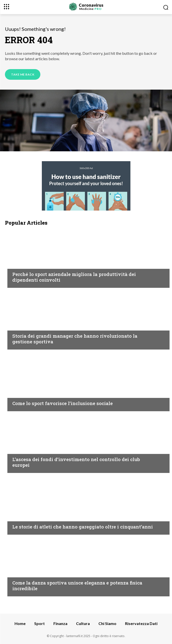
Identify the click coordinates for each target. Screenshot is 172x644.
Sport (18, 265)
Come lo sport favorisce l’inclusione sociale (63, 403)
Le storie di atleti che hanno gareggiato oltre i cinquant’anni (83, 527)
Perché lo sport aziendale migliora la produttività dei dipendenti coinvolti (74, 277)
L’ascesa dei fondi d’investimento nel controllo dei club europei (76, 462)
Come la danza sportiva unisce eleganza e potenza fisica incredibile (77, 585)
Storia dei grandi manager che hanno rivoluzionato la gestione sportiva (75, 339)
